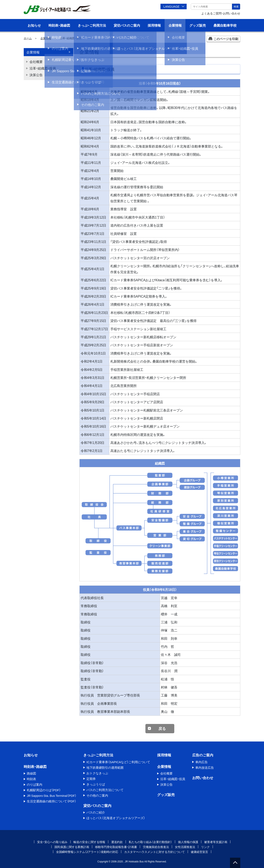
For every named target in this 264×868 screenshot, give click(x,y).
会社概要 (36, 61)
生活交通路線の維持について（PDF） (51, 801)
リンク (205, 847)
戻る (162, 728)
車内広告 (202, 762)
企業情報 (175, 25)
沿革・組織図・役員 (43, 68)
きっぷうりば (96, 784)
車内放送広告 (205, 767)
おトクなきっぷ (97, 773)
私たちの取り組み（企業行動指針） (150, 842)
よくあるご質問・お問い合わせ (221, 13)
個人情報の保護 (188, 842)
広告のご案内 (203, 755)
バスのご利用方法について (105, 790)
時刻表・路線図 (59, 25)
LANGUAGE (172, 6)
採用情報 (154, 25)
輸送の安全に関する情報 (89, 842)
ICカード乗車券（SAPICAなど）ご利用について (118, 762)
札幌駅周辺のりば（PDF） (44, 790)
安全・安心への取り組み (52, 842)
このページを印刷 (226, 39)
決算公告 (36, 75)
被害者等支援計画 (216, 842)
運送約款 (117, 842)
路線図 (31, 773)
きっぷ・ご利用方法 (92, 25)
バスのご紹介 (96, 812)
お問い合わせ (203, 778)
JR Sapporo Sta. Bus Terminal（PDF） (52, 796)
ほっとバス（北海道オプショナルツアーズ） (116, 818)
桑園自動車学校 (225, 25)
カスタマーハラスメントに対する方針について (154, 852)
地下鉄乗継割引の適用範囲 (105, 767)
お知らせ (34, 25)
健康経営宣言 (199, 852)
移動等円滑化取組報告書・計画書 (116, 847)
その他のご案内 (97, 795)
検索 (236, 6)
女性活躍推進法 (185, 847)
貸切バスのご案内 (127, 25)
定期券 (91, 779)
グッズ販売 (198, 25)
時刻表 (31, 779)
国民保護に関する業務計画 (72, 847)
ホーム (28, 38)
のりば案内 (35, 784)
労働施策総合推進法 (156, 847)
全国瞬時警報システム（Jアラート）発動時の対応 (87, 852)
